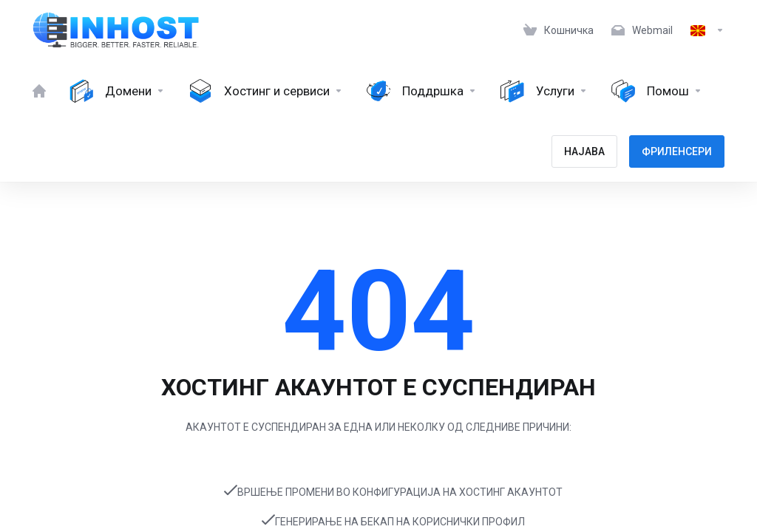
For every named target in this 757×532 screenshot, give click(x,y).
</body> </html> (378, 266)
